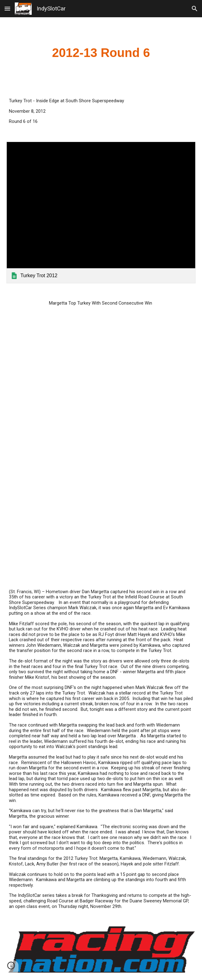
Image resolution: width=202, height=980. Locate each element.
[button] (7, 8)
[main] (101, 53)
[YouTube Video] (101, 517)
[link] (101, 213)
